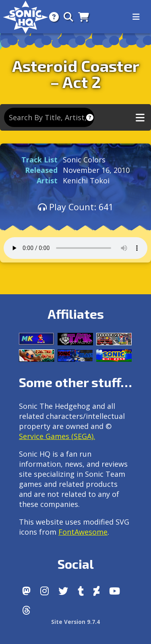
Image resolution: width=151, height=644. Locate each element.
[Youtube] (115, 591)
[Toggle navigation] (136, 17)
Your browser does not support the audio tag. (75, 248)
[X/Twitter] (63, 591)
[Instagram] (44, 591)
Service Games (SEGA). (57, 436)
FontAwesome (83, 532)
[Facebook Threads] (26, 610)
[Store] (81, 17)
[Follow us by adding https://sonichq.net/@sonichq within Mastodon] (26, 591)
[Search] (66, 17)
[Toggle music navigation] (140, 118)
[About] (52, 17)
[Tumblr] (81, 591)
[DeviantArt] (96, 591)
